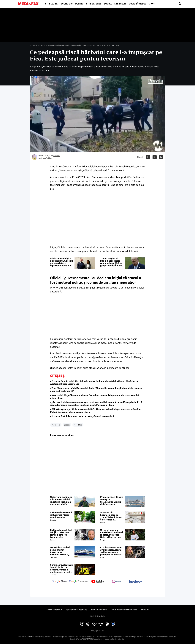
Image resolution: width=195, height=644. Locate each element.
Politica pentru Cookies (76, 610)
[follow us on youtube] (98, 582)
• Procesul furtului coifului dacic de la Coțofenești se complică (82, 416)
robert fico (78, 425)
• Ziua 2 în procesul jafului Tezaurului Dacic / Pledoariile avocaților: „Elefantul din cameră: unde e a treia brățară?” (96, 390)
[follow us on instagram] (117, 582)
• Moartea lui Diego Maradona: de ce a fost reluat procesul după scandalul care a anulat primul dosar (94, 397)
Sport (152, 4)
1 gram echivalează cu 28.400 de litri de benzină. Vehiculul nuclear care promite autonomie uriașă (61, 569)
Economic (67, 4)
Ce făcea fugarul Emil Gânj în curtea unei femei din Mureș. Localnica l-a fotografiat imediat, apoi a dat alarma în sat (61, 534)
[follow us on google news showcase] (79, 582)
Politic (79, 4)
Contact (145, 610)
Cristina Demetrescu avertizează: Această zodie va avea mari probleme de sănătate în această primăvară (111, 551)
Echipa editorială (54, 610)
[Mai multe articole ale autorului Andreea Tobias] (34, 157)
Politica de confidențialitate (124, 610)
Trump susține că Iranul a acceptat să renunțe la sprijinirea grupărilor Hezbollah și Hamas (111, 262)
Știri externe (94, 4)
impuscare (56, 425)
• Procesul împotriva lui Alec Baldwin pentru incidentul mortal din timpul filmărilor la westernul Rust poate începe (94, 383)
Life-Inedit (120, 4)
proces (67, 425)
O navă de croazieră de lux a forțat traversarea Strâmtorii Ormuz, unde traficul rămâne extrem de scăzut (61, 551)
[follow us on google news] (60, 582)
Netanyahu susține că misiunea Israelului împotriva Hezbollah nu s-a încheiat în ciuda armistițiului (61, 501)
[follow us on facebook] (136, 582)
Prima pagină (35, 45)
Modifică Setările (98, 616)
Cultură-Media (137, 4)
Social (108, 4)
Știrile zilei (52, 4)
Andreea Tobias (45, 158)
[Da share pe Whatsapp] (161, 157)
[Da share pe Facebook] (148, 157)
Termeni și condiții (99, 610)
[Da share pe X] (155, 157)
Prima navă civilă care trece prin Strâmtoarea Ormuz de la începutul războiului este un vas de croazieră (112, 501)
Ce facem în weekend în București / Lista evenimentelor (61, 515)
